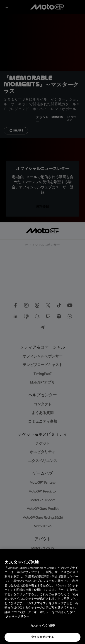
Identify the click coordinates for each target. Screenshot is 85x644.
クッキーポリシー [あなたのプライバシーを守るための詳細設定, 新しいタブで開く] (17, 617)
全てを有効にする (42, 637)
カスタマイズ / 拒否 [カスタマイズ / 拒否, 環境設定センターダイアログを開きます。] (43, 626)
